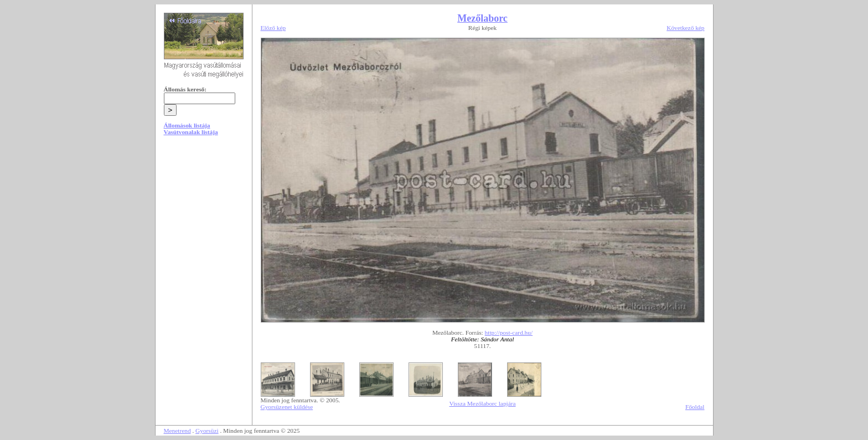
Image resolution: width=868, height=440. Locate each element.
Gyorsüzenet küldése (287, 407)
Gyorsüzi (207, 431)
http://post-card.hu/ (509, 332)
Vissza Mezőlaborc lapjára (482, 403)
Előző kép (273, 28)
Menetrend (177, 431)
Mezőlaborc (482, 18)
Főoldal (695, 407)
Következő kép (685, 28)
